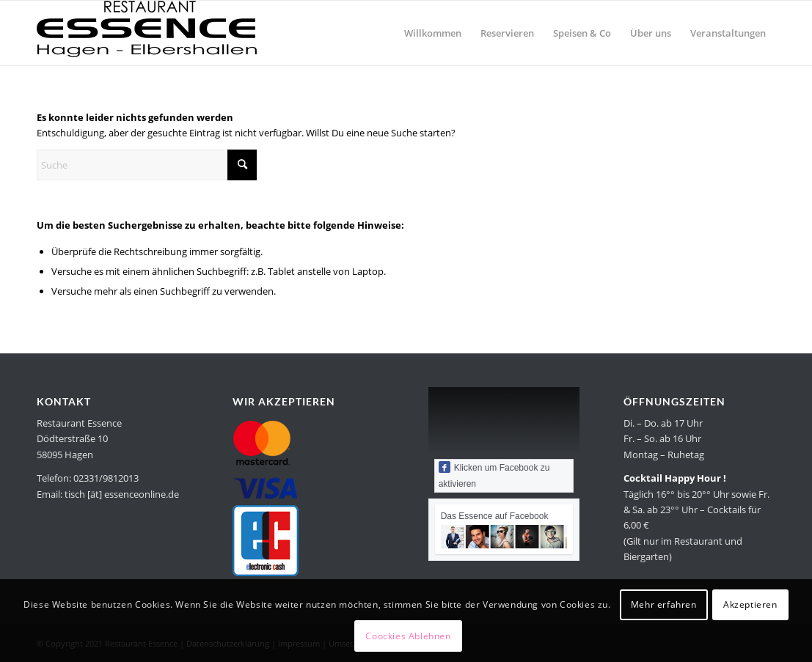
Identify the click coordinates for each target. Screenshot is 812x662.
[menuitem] (433, 33)
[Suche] (147, 165)
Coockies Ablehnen (408, 636)
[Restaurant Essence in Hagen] (147, 33)
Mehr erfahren (664, 604)
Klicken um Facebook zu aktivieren (494, 475)
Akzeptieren (750, 604)
